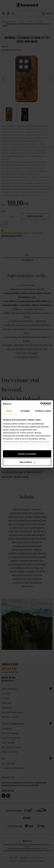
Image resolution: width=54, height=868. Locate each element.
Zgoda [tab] (9, 411)
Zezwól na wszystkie (27, 454)
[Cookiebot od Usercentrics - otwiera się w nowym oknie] (40, 404)
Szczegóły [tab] (25, 411)
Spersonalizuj (27, 462)
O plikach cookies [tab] (43, 411)
